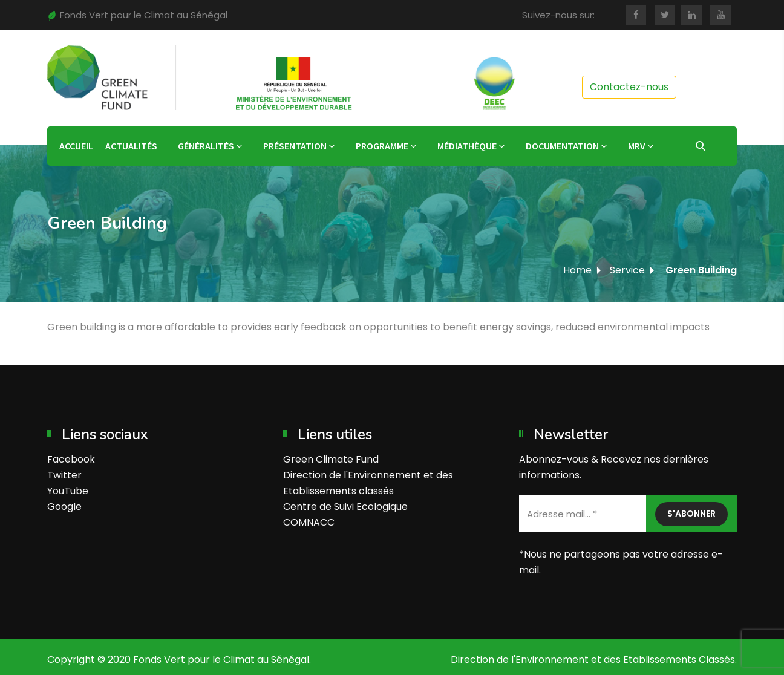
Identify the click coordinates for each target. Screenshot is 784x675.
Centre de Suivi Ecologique (345, 507)
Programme (382, 146)
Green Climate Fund (331, 459)
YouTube (68, 491)
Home (577, 270)
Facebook (71, 459)
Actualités (131, 146)
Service (627, 270)
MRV (637, 146)
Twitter (64, 475)
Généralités (206, 146)
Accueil (76, 146)
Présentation (295, 146)
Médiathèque (467, 146)
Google (64, 507)
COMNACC (309, 522)
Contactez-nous (629, 87)
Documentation (562, 146)
